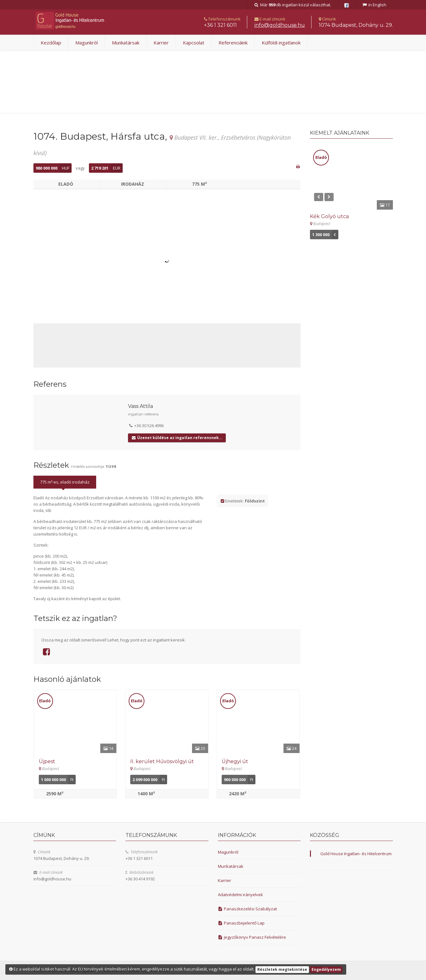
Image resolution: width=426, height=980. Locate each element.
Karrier (161, 43)
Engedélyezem (326, 969)
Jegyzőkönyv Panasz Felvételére (252, 937)
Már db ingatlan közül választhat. (292, 5)
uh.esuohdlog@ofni (280, 25)
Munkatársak (126, 43)
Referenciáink (233, 43)
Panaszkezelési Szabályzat (248, 909)
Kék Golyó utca (329, 216)
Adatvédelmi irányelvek (240, 895)
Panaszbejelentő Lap (241, 923)
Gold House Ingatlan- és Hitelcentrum (356, 854)
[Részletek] (75, 722)
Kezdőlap (51, 43)
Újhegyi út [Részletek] (235, 761)
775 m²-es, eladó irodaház (65, 482)
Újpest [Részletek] (47, 761)
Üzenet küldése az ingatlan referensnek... (177, 438)
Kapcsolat (194, 43)
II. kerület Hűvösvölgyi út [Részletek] (162, 761)
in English (374, 5)
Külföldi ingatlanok (281, 43)
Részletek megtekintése (282, 969)
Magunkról (87, 43)
